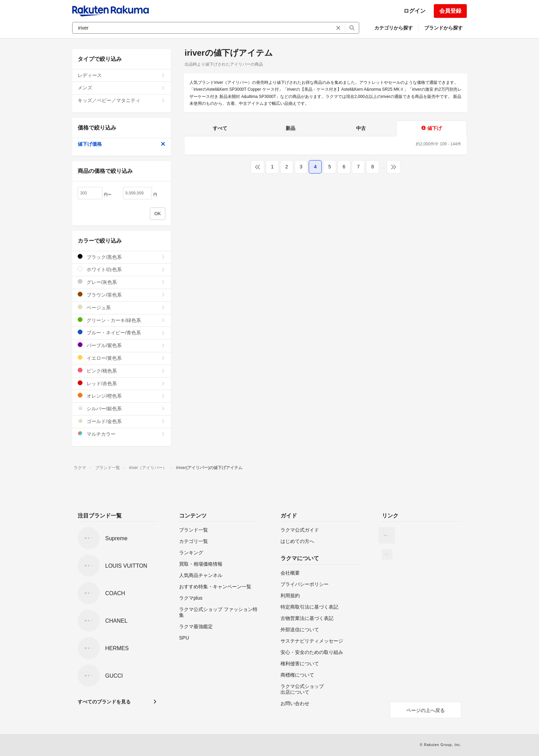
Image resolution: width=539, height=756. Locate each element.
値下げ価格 (122, 144)
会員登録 (450, 11)
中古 (361, 128)
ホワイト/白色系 (122, 269)
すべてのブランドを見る (104, 702)
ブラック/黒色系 (122, 257)
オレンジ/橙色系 (122, 396)
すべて (220, 128)
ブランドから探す (443, 28)
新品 (290, 128)
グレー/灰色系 (122, 282)
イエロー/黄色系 (122, 358)
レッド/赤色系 (122, 383)
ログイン (415, 11)
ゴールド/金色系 (122, 421)
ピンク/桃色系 (122, 371)
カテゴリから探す (394, 28)
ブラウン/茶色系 (122, 295)
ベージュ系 (122, 307)
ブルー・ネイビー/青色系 (122, 332)
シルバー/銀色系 (122, 408)
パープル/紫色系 (122, 345)
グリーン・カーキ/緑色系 (122, 320)
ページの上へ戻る (426, 710)
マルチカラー (122, 434)
